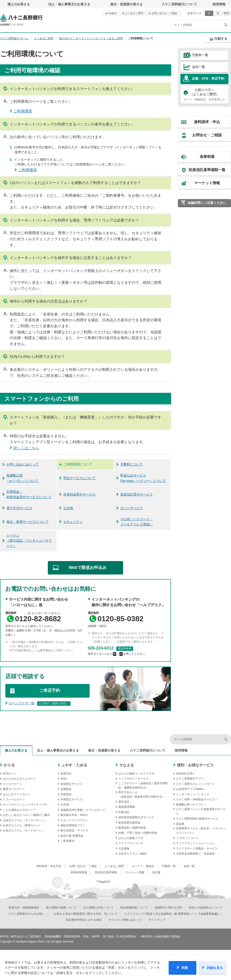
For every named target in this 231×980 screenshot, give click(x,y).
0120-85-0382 (120, 619)
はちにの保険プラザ (131, 838)
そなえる (127, 765)
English (112, 13)
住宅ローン (10, 774)
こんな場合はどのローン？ (19, 810)
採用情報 (219, 4)
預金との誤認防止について (206, 908)
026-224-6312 (101, 648)
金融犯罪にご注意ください (207, 203)
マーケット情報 (207, 183)
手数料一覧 (200, 55)
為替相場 (207, 157)
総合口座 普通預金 (72, 836)
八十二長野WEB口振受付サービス (197, 819)
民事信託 (124, 812)
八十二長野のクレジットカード (195, 784)
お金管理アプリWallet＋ (191, 789)
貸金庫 (180, 824)
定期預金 (66, 789)
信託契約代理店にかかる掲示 (84, 920)
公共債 (65, 805)
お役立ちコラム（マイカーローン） (25, 820)
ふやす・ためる (74, 765)
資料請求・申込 (207, 122)
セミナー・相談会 (143, 866)
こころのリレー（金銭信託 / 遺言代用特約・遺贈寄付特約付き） (143, 785)
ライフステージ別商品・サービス (197, 849)
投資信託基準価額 (106, 872)
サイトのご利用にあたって (125, 920)
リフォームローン (14, 799)
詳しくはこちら (26, 448)
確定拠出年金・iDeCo (74, 815)
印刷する (221, 39)
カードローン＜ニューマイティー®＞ (26, 805)
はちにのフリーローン (17, 794)
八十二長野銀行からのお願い (27, 914)
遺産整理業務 (127, 807)
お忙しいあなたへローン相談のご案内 (26, 815)
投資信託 (66, 774)
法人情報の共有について (98, 908)
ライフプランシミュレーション (195, 843)
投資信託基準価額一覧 (207, 170)
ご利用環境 (23, 111)
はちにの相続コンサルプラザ (136, 774)
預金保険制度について (134, 908)
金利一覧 (198, 67)
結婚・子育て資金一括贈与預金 (138, 833)
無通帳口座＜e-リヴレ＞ (191, 805)
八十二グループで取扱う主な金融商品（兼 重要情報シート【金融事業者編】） (173, 914)
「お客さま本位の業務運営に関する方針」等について (85, 914)
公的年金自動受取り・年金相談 (195, 854)
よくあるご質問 (134, 13)
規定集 (156, 872)
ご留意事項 (67, 841)
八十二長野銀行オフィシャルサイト (21, 20)
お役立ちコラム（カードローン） (24, 830)
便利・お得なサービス (195, 765)
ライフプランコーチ (131, 843)
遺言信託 (124, 802)
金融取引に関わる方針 (168, 908)
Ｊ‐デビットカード (188, 838)
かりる (9, 765)
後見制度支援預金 (129, 823)
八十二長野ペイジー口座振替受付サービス (201, 811)
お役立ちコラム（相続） (134, 854)
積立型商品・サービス (74, 830)
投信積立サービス (72, 784)
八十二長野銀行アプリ (190, 779)
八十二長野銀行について (179, 4)
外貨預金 (66, 794)
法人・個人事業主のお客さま (69, 4)
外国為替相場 (79, 872)
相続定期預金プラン (73, 825)
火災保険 (124, 849)
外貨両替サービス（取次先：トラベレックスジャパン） (201, 831)
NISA (64, 779)
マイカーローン (12, 784)
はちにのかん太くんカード (19, 779)
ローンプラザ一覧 (21, 703)
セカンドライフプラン (74, 820)
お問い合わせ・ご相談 (164, 13)
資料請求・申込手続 (49, 866)
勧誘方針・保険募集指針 (24, 908)
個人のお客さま (19, 4)
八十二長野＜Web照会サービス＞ (197, 799)
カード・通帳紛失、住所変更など (204, 94)
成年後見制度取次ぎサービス (136, 817)
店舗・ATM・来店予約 (208, 78)
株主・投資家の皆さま (127, 4)
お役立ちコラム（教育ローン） (22, 825)
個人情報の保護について (61, 908)
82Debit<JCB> (185, 774)
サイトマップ (157, 920)
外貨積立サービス (72, 799)
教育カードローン (14, 789)
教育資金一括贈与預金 (132, 828)
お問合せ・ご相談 (207, 135)
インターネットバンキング (193, 794)
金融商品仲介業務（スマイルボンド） (84, 810)
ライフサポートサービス (134, 779)
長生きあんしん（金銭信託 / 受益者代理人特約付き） (142, 794)
